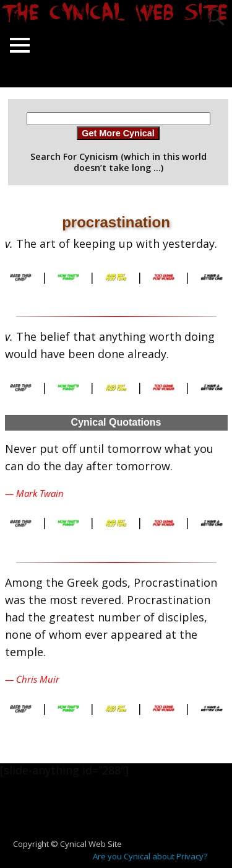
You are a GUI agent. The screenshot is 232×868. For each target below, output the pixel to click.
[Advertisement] (121, 814)
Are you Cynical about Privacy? (150, 856)
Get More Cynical (118, 133)
